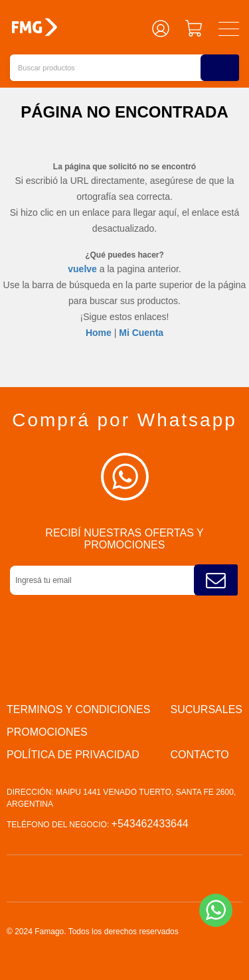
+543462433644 (150, 824)
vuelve (82, 269)
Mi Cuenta (141, 333)
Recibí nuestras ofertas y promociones (124, 539)
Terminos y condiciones (78, 709)
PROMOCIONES (47, 732)
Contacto (200, 755)
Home (99, 333)
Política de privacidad (73, 755)
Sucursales (207, 709)
